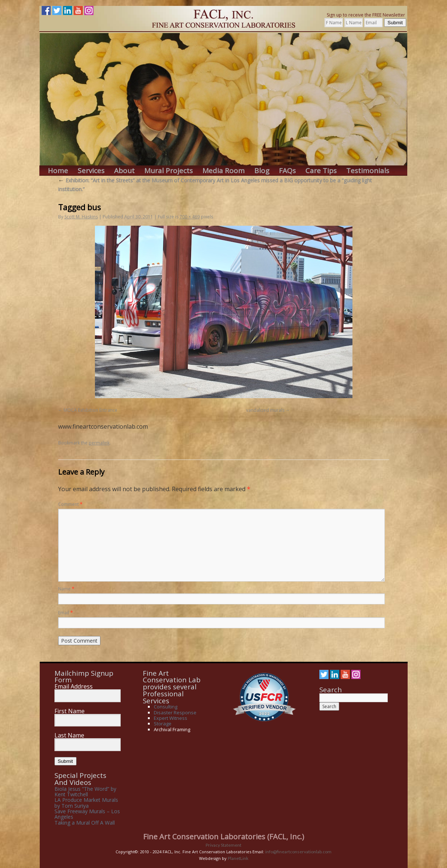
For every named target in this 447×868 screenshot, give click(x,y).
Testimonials (368, 171)
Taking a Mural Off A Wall (85, 823)
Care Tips (321, 171)
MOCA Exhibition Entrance (91, 410)
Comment (70, 504)
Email (65, 613)
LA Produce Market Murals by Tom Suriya (86, 803)
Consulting (166, 707)
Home (58, 171)
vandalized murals (265, 410)
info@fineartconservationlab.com (298, 852)
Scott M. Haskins (81, 217)
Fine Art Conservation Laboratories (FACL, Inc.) (224, 837)
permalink (99, 443)
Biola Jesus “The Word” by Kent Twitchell (85, 792)
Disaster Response (175, 712)
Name (66, 589)
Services (91, 171)
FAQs (287, 171)
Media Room (223, 171)
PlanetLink (238, 858)
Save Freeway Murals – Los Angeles (87, 814)
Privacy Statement (223, 845)
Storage (163, 724)
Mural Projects (168, 171)
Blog (262, 171)
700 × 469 (190, 217)
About (124, 171)
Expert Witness (171, 718)
